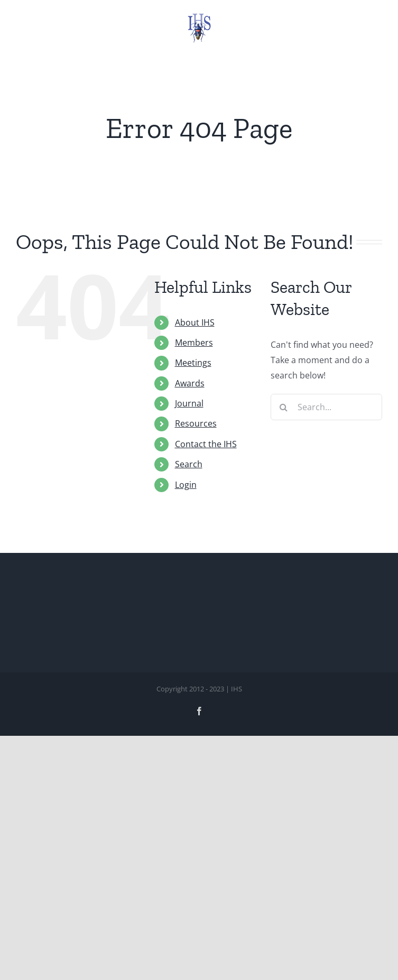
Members (194, 343)
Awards (190, 383)
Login (186, 485)
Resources (196, 423)
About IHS (195, 322)
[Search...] (326, 407)
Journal (189, 403)
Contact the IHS (206, 444)
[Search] (284, 407)
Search (189, 464)
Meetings (193, 363)
